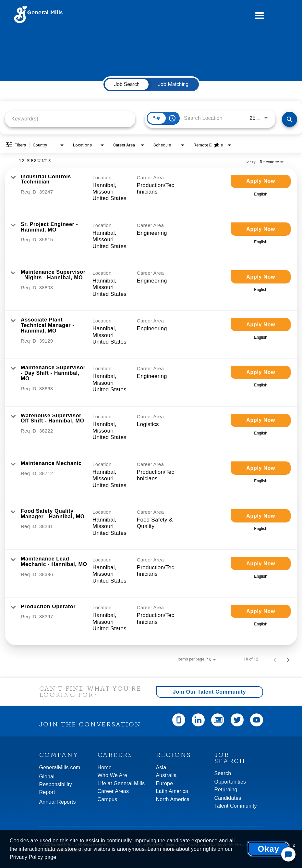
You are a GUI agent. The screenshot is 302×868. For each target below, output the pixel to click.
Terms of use (175, 844)
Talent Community (236, 806)
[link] (151, 191)
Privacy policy (198, 844)
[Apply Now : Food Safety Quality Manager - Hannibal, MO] (261, 516)
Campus (108, 799)
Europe (165, 783)
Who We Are (113, 775)
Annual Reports (58, 802)
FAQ (159, 844)
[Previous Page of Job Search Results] (275, 659)
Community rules (169, 850)
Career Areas (113, 791)
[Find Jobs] (290, 119)
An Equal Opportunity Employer (63, 850)
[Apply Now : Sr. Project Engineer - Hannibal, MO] (261, 229)
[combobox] (70, 119)
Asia (161, 767)
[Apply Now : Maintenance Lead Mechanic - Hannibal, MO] (261, 564)
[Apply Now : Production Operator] (261, 611)
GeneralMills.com (60, 767)
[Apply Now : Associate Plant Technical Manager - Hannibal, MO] (261, 325)
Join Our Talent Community (209, 692)
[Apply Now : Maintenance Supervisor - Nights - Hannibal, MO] (261, 277)
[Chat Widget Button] (288, 854)
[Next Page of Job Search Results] (288, 659)
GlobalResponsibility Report (56, 784)
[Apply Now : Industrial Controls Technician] (261, 181)
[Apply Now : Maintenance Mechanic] (261, 468)
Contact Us (145, 844)
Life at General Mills (121, 783)
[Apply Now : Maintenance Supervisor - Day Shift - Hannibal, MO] (261, 372)
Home (105, 767)
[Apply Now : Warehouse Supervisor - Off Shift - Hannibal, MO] (261, 420)
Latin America (172, 791)
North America (173, 799)
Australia (166, 775)
